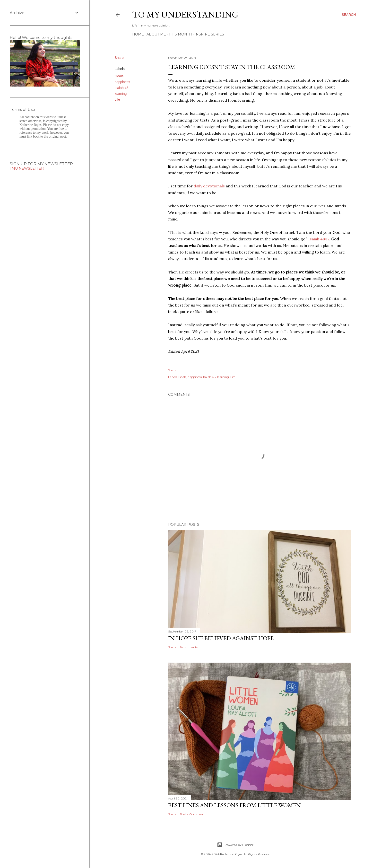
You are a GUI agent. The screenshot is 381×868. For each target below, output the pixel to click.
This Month (180, 34)
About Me (156, 34)
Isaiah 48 (122, 88)
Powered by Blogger (235, 845)
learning (121, 94)
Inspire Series (209, 34)
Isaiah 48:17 (319, 239)
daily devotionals (209, 186)
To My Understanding (185, 14)
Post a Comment (192, 814)
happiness (122, 82)
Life (117, 99)
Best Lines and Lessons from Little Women (234, 805)
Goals (119, 76)
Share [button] (119, 58)
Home (138, 34)
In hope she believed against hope (221, 638)
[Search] (349, 15)
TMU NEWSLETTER (27, 168)
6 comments (189, 647)
